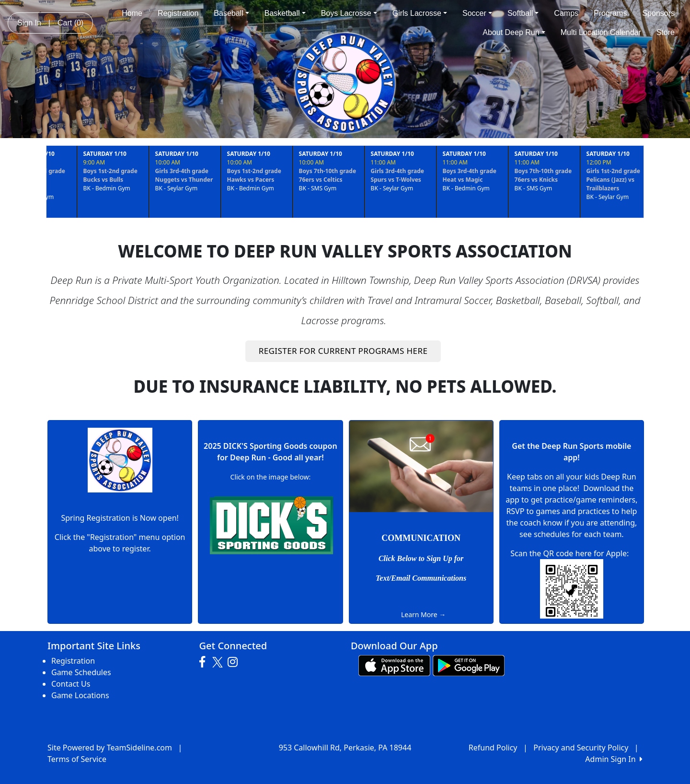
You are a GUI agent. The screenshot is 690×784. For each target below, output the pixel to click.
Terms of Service (77, 759)
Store (666, 32)
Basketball (285, 13)
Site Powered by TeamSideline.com (110, 748)
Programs (610, 13)
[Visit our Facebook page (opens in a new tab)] (205, 662)
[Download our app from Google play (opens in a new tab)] (469, 665)
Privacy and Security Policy (581, 748)
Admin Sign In (614, 759)
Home (132, 13)
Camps (566, 13)
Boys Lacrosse (349, 13)
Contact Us (71, 684)
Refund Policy (493, 748)
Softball (523, 13)
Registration (178, 13)
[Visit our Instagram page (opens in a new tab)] (235, 662)
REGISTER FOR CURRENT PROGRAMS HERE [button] (343, 351)
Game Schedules (81, 672)
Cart (70, 23)
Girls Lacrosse (420, 13)
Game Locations (80, 695)
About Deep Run (514, 32)
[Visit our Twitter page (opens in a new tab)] (219, 662)
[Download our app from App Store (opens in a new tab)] (394, 665)
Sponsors (658, 13)
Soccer (477, 13)
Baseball (231, 13)
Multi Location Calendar (601, 32)
